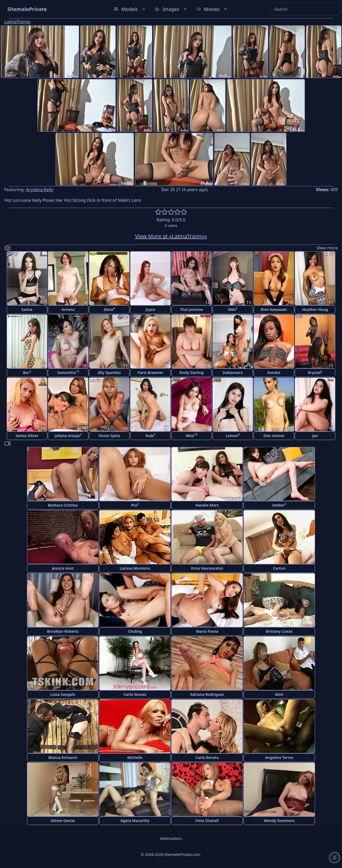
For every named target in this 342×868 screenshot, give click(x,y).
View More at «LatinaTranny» (171, 236)
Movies (212, 9)
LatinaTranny (17, 22)
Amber (279, 505)
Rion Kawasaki (274, 309)
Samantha (68, 372)
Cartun (279, 568)
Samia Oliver (27, 436)
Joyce (150, 309)
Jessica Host (63, 568)
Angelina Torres (279, 757)
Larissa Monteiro (135, 568)
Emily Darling (192, 373)
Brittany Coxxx (279, 631)
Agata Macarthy (135, 821)
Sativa (27, 309)
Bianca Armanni (63, 757)
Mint (192, 435)
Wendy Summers (279, 821)
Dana (109, 309)
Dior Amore (274, 436)
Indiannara (233, 373)
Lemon (233, 435)
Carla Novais (135, 694)
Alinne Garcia (63, 821)
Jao (315, 436)
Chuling (135, 631)
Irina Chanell (207, 821)
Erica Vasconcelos (207, 568)
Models (130, 9)
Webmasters (171, 838)
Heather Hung (315, 309)
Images (171, 9)
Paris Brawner (150, 373)
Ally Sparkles (109, 373)
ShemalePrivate (27, 9)
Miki (233, 309)
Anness (68, 309)
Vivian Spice (109, 436)
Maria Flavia (207, 631)
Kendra (274, 373)
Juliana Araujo (68, 435)
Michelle (135, 757)
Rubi (151, 435)
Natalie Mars (207, 505)
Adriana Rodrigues (207, 694)
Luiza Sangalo (63, 694)
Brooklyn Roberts (63, 631)
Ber (27, 372)
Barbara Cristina (63, 505)
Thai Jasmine (192, 309)
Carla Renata (207, 757)
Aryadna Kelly (40, 190)
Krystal (315, 372)
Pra (135, 505)
